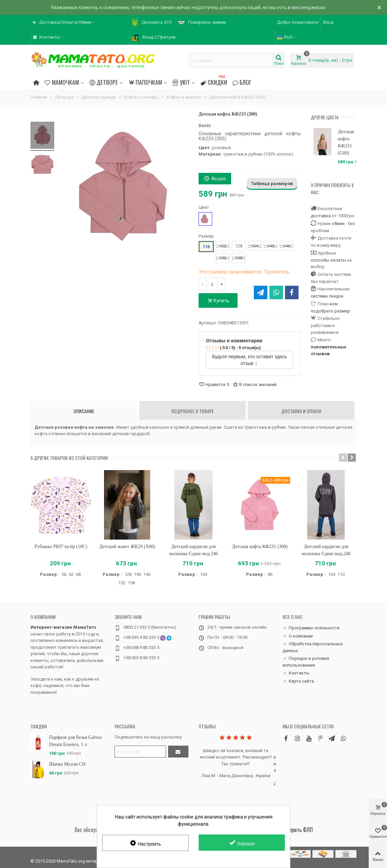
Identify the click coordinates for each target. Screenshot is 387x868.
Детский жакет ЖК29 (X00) (127, 547)
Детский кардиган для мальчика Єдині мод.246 (194, 550)
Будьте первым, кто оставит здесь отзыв (250, 360)
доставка (321, 216)
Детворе (104, 82)
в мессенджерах (307, 7)
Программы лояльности (311, 628)
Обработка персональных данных (313, 647)
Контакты (296, 673)
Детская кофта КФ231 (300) (260, 547)
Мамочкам (62, 82)
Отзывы (207, 726)
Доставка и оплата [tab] (301, 411)
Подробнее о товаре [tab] (193, 411)
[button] (64, 22)
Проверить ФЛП (296, 830)
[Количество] (212, 284)
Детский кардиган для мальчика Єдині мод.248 (326, 550)
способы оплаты (328, 260)
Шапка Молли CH (67, 764)
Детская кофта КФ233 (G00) (346, 142)
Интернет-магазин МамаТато (63, 627)
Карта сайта (298, 681)
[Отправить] (178, 752)
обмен (338, 224)
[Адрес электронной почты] (140, 752)
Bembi (205, 126)
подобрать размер (330, 311)
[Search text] (231, 60)
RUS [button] (287, 37)
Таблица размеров (272, 184)
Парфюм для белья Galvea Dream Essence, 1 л (75, 741)
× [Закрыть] (379, 7)
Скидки (214, 81)
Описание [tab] (84, 411)
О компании (43, 617)
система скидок (327, 296)
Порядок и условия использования (306, 661)
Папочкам (145, 82)
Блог (242, 82)
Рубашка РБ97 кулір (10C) (61, 547)
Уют (181, 82)
